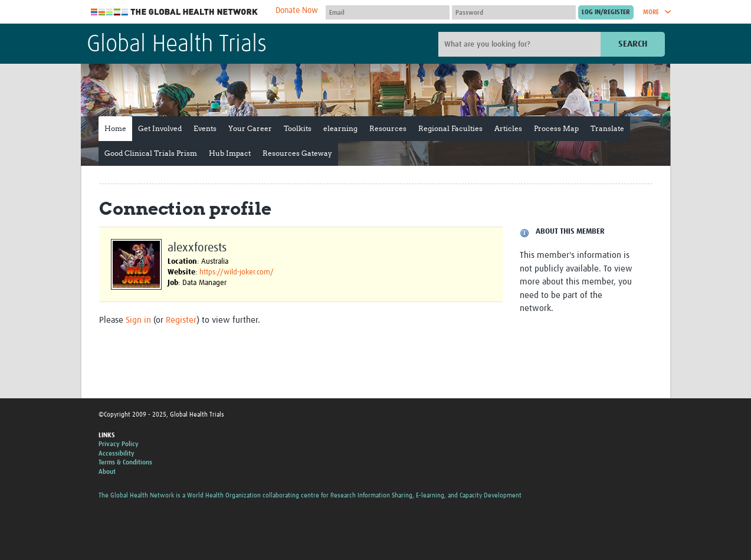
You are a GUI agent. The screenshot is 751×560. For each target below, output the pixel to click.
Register (181, 320)
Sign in (138, 320)
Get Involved (160, 128)
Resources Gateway (297, 153)
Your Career (250, 128)
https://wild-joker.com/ (237, 272)
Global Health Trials (177, 45)
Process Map (556, 128)
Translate (607, 128)
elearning (340, 128)
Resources (388, 128)
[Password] (514, 12)
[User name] (388, 12)
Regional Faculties (450, 128)
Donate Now (297, 11)
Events (205, 128)
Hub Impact (230, 153)
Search (633, 44)
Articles (508, 128)
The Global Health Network (175, 12)
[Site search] (521, 44)
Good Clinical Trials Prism (151, 153)
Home (115, 128)
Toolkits (298, 128)
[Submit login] (606, 12)
